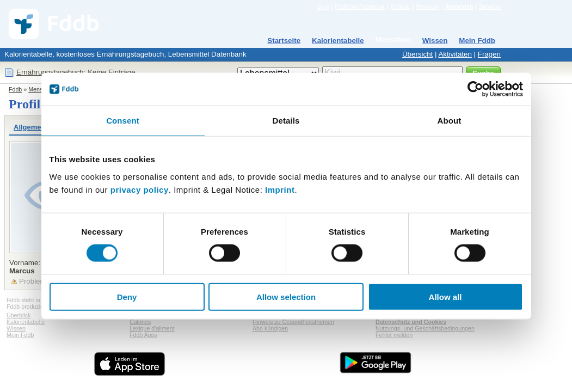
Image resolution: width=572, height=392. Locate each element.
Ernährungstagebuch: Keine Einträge (76, 72)
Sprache (490, 7)
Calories (140, 322)
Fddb (15, 89)
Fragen (489, 54)
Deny (127, 296)
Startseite (284, 41)
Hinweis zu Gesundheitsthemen (293, 322)
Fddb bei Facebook (359, 7)
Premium (428, 7)
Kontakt (400, 7)
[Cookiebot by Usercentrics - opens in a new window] (475, 89)
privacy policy (140, 189)
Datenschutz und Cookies (411, 322)
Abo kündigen (270, 328)
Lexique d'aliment (152, 328)
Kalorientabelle (338, 41)
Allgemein (30, 127)
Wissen (435, 41)
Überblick (19, 315)
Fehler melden (394, 335)
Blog (323, 7)
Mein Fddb (477, 41)
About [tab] (450, 121)
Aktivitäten (455, 54)
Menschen (393, 39)
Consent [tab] (123, 121)
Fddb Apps (143, 335)
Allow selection (286, 296)
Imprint (280, 189)
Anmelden (459, 7)
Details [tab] (286, 121)
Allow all (445, 296)
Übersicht (417, 54)
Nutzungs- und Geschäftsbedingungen (425, 328)
